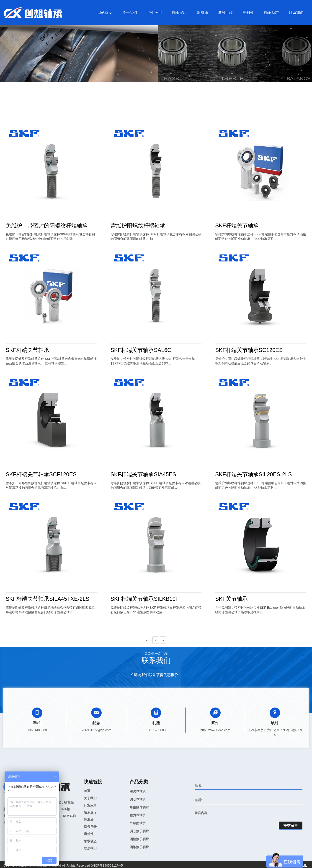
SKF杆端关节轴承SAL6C (141, 350)
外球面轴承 (138, 823)
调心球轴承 (138, 799)
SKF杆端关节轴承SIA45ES (143, 474)
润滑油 (202, 13)
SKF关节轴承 (231, 599)
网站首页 (105, 13)
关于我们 (130, 13)
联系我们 (296, 13)
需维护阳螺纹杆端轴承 (138, 225)
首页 (87, 791)
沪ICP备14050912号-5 (107, 865)
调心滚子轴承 (139, 831)
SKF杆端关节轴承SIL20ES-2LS (253, 474)
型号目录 (225, 13)
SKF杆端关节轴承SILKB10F (145, 599)
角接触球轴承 (139, 807)
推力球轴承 (138, 815)
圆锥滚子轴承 (139, 847)
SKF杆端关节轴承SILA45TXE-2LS (48, 599)
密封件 (248, 13)
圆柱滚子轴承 (139, 839)
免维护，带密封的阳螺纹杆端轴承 (47, 225)
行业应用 (155, 13)
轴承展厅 (179, 13)
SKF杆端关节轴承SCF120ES (41, 474)
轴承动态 (271, 13)
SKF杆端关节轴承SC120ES (249, 350)
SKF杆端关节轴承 (237, 225)
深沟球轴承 (138, 791)
